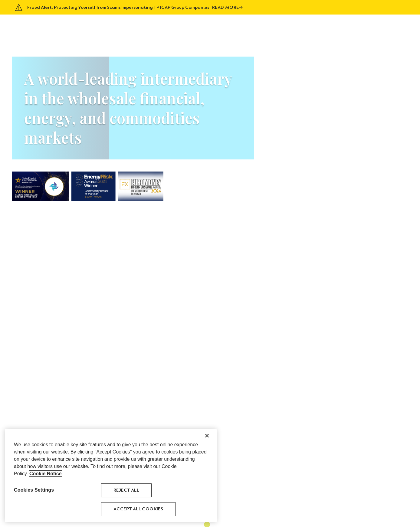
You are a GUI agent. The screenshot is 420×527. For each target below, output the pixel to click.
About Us (265, 26)
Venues (345, 26)
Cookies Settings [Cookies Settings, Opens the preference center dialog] (34, 490)
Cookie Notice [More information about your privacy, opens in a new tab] (46, 474)
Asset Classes (295, 26)
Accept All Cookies (138, 509)
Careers (366, 26)
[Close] (207, 436)
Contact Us (393, 26)
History (323, 26)
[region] (111, 476)
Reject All (126, 490)
